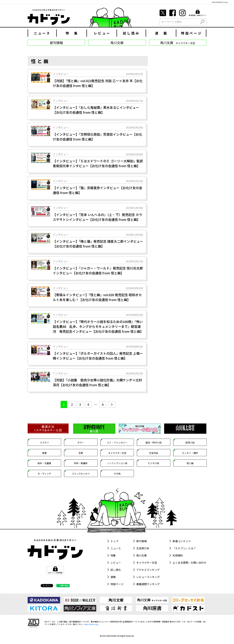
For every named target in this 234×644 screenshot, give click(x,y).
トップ (114, 541)
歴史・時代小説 (154, 443)
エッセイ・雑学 (190, 453)
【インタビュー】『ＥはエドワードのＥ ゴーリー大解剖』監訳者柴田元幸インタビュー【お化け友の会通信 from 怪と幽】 (98, 163)
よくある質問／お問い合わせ (189, 563)
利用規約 (178, 555)
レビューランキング (148, 577)
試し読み (131, 33)
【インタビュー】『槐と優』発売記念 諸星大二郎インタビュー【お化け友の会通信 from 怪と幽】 (98, 244)
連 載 (161, 33)
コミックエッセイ (81, 474)
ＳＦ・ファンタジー (117, 443)
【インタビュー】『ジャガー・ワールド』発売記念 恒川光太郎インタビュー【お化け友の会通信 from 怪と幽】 (98, 271)
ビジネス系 (154, 463)
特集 (113, 555)
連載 (113, 577)
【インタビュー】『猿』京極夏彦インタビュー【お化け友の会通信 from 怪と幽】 (97, 190)
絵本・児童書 (44, 463)
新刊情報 (142, 541)
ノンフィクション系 (117, 463)
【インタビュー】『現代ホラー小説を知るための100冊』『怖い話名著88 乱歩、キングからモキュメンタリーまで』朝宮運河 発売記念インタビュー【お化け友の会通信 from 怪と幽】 (98, 326)
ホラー (81, 443)
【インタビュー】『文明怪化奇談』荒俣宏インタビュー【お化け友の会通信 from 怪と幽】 (97, 137)
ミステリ (44, 443)
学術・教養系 (81, 463)
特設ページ (192, 33)
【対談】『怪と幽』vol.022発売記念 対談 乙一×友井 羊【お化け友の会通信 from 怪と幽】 (98, 83)
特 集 (72, 33)
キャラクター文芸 (117, 453)
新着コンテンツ (182, 541)
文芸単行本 (143, 548)
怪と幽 (190, 463)
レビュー (102, 33)
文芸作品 (154, 453)
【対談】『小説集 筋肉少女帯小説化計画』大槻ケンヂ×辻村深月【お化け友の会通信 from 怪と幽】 (97, 382)
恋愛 (81, 453)
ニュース (42, 33)
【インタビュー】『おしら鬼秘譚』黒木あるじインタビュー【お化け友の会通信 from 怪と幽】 (96, 110)
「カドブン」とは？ (184, 548)
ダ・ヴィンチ (44, 474)
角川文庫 (142, 555)
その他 (117, 474)
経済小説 (190, 443)
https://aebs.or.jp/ (91, 624)
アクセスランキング (148, 570)
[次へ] (112, 404)
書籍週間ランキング (148, 584)
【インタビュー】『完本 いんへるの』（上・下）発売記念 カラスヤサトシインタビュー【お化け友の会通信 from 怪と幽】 (97, 217)
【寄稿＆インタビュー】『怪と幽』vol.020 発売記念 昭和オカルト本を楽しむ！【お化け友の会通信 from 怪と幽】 (97, 297)
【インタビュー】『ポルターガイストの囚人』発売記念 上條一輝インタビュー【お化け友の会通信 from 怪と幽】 (98, 356)
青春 (44, 453)
